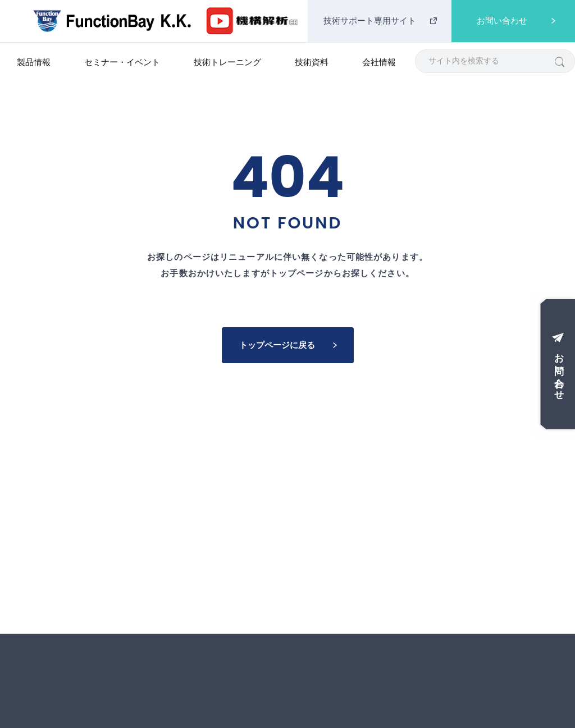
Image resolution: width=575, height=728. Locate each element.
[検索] (559, 61)
